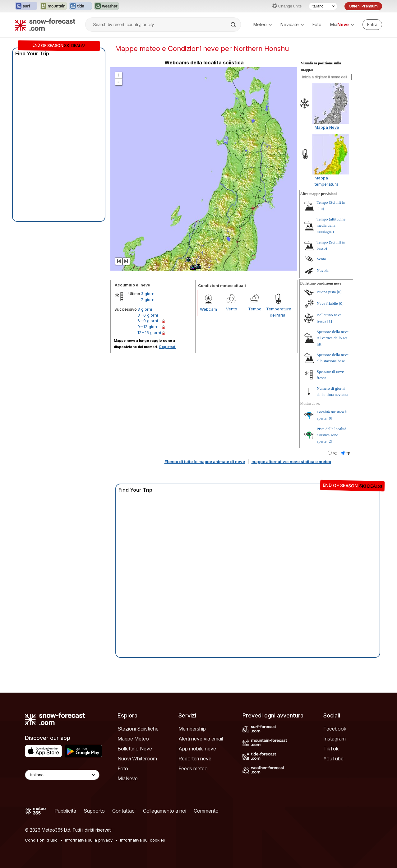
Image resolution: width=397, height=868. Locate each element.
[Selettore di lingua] (323, 6)
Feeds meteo (193, 768)
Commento (206, 811)
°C (335, 453)
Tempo (255, 309)
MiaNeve (128, 778)
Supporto (94, 811)
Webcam (208, 309)
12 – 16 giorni (149, 332)
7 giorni (148, 299)
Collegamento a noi (165, 811)
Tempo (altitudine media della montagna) (331, 225)
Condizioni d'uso (41, 840)
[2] (330, 441)
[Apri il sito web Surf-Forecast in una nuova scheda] (26, 6)
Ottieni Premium (363, 6)
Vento (232, 309)
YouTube (333, 759)
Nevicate (292, 24)
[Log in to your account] (372, 25)
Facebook (335, 729)
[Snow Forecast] (45, 25)
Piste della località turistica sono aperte (332, 435)
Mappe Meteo (133, 739)
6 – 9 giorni (148, 321)
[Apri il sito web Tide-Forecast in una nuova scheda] (81, 6)
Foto (317, 24)
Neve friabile (327, 303)
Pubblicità (65, 811)
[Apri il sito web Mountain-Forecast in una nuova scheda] (53, 6)
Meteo (263, 24)
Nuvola (323, 270)
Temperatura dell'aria (278, 312)
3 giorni (148, 294)
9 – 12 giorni (148, 327)
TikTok (331, 749)
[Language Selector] (62, 775)
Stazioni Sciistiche (138, 729)
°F (348, 453)
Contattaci (124, 811)
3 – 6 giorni (148, 315)
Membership (192, 729)
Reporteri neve (195, 759)
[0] (339, 292)
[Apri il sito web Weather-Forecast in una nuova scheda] (106, 6)
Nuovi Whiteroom (137, 759)
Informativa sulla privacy (89, 840)
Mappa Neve (327, 127)
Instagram (335, 739)
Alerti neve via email (201, 739)
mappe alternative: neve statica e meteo (291, 462)
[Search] (234, 25)
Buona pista (326, 292)
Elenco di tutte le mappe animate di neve (205, 462)
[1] (330, 321)
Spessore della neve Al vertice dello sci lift (333, 338)
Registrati (168, 347)
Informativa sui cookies (143, 840)
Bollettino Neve (135, 749)
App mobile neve (197, 749)
